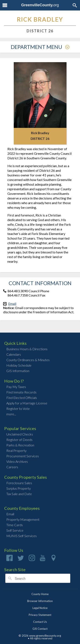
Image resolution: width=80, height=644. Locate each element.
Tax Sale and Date (19, 494)
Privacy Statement (40, 615)
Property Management (23, 519)
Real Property (16, 451)
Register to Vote (18, 409)
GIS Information (18, 371)
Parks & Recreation (20, 445)
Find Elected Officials (22, 398)
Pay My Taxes (16, 387)
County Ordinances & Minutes (28, 360)
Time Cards (15, 525)
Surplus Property (19, 488)
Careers (12, 467)
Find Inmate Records (21, 392)
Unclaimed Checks (20, 434)
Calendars (14, 354)
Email (12, 304)
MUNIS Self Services (22, 536)
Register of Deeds (19, 440)
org (40, 5)
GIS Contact (40, 629)
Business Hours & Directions (27, 349)
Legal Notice (40, 608)
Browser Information (40, 601)
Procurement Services (23, 456)
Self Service (15, 530)
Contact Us (40, 622)
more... (11, 414)
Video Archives (17, 461)
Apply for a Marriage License (27, 403)
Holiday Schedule (19, 365)
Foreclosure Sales (19, 483)
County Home (40, 594)
